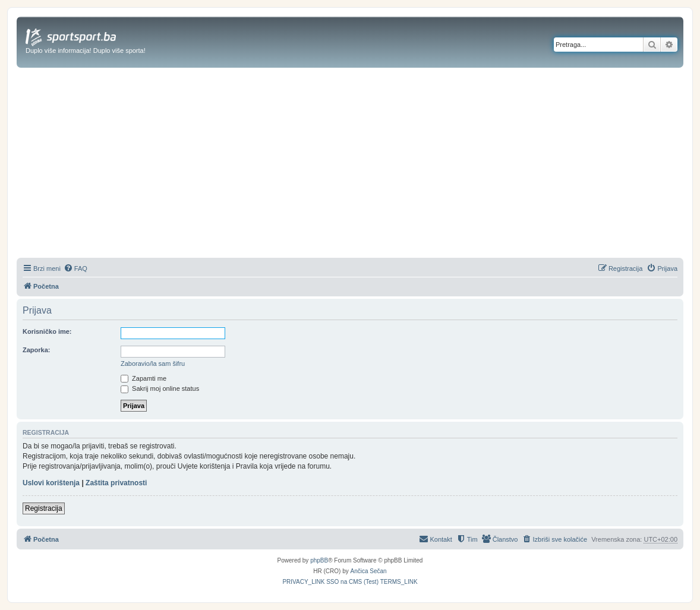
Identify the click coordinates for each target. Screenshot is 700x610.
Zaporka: (36, 350)
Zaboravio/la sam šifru (153, 364)
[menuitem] (75, 268)
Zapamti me (144, 378)
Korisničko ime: (47, 331)
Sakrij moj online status (160, 388)
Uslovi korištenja (51, 483)
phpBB (319, 560)
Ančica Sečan (369, 571)
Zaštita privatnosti (116, 483)
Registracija (44, 508)
